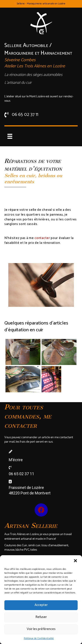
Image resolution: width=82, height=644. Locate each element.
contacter (42, 238)
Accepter (41, 605)
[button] (75, 561)
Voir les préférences (41, 629)
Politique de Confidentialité (39, 638)
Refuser (41, 617)
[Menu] (10, 136)
